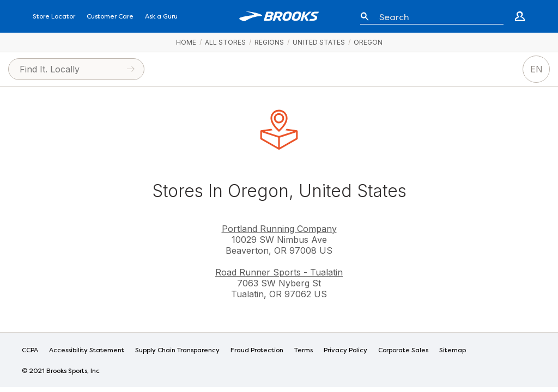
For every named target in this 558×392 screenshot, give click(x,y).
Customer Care (110, 17)
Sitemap (453, 351)
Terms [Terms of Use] (304, 351)
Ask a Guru (161, 17)
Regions (269, 42)
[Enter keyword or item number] (437, 16)
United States (319, 42)
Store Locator (54, 17)
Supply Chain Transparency (177, 351)
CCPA (30, 351)
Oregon (368, 42)
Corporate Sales (403, 351)
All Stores (225, 42)
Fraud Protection (257, 351)
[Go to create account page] (520, 16)
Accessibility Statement (87, 351)
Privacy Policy (345, 351)
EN (536, 69)
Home (186, 42)
